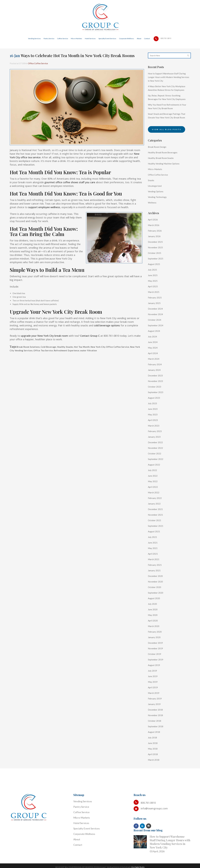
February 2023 (156, 442)
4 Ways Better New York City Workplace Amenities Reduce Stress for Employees (168, 90)
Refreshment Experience (98, 350)
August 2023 (155, 409)
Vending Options (157, 202)
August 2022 (155, 475)
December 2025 (157, 253)
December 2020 (157, 587)
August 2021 (155, 542)
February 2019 (156, 709)
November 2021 (157, 525)
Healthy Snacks (72, 347)
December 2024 (157, 319)
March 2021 (155, 570)
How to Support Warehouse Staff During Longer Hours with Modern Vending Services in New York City (167, 77)
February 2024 (156, 375)
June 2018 (154, 754)
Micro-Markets (156, 180)
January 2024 (155, 381)
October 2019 (156, 665)
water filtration (124, 350)
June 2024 (154, 353)
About (77, 839)
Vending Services (83, 801)
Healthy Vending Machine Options (167, 174)
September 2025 (157, 269)
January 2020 (155, 648)
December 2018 (157, 720)
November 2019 (157, 659)
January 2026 (155, 247)
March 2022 (155, 503)
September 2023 (157, 403)
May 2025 (153, 292)
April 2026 (153, 230)
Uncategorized (156, 197)
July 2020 (153, 615)
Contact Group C (90, 336)
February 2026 (156, 241)
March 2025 (155, 303)
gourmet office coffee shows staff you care (70, 182)
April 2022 (153, 498)
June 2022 (154, 486)
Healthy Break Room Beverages (165, 163)
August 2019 (155, 676)
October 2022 (156, 464)
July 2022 (153, 481)
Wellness (153, 213)
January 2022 (155, 514)
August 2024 (155, 342)
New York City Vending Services (39, 350)
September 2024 (157, 336)
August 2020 (155, 609)
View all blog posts (167, 140)
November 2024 (157, 325)
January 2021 (155, 581)
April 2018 (153, 765)
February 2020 (156, 642)
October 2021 (156, 531)
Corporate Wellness (84, 834)
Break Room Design (159, 158)
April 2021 (153, 564)
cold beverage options (107, 325)
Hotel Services (81, 823)
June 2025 (154, 286)
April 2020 (153, 631)
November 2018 (157, 726)
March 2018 (155, 771)
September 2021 (157, 537)
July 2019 (153, 681)
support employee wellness (44, 207)
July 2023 (153, 414)
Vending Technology (159, 208)
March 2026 (155, 236)
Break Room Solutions (30, 347)
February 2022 (156, 509)
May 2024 (153, 358)
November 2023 (157, 392)
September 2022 (157, 470)
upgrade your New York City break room (44, 336)
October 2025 (156, 264)
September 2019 (157, 670)
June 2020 (154, 620)
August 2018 (155, 743)
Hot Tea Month (92, 347)
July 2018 (153, 748)
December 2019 (157, 654)
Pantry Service (81, 807)
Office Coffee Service (42, 63)
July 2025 (153, 280)
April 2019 (153, 698)
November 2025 (157, 258)
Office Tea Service (71, 350)
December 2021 (157, 520)
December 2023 (157, 386)
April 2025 (153, 297)
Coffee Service (81, 812)
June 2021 (154, 553)
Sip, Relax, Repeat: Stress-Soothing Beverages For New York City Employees (167, 103)
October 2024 (156, 331)
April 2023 (153, 431)
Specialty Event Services (87, 828)
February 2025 (156, 308)
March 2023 (155, 436)
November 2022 (157, 459)
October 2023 (156, 397)
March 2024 (155, 370)
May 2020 (153, 626)
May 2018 (153, 759)
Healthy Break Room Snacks (163, 169)
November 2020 (157, 592)
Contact (78, 845)
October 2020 (156, 598)
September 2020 (157, 603)
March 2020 (155, 637)
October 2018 (156, 732)
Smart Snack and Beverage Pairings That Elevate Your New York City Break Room (167, 125)
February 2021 (156, 576)
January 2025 (155, 314)
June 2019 (154, 687)
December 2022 (157, 453)
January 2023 (155, 448)
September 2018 (157, 737)
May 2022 (153, 492)
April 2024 (153, 364)
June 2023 (154, 420)
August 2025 (155, 275)
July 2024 (153, 347)
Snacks (152, 191)
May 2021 (153, 559)
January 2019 (155, 715)
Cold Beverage (53, 347)
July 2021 (153, 548)
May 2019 (153, 693)
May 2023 (153, 425)
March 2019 (155, 704)
